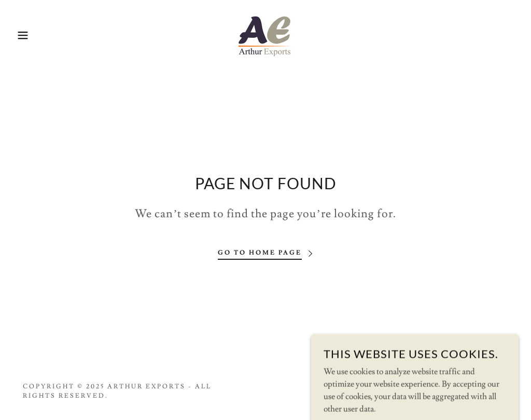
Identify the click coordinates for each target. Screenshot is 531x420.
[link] (265, 33)
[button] (26, 35)
